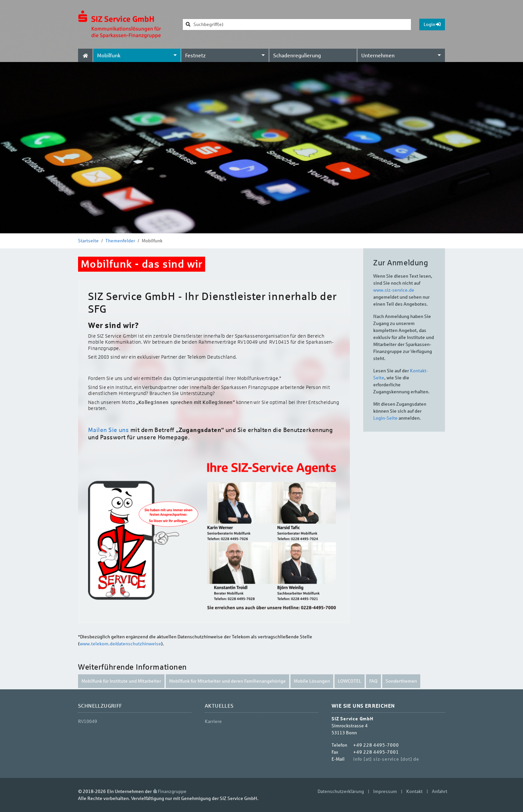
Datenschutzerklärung (341, 791)
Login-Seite (385, 418)
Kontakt (414, 791)
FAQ (373, 681)
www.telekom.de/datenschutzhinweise (120, 644)
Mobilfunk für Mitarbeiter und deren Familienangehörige (227, 681)
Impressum (385, 791)
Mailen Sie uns (108, 430)
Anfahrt (440, 791)
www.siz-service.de (394, 290)
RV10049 (88, 721)
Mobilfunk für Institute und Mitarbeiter (121, 681)
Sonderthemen (401, 681)
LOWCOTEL (350, 681)
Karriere (213, 721)
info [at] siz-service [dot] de (386, 759)
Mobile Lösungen (312, 681)
